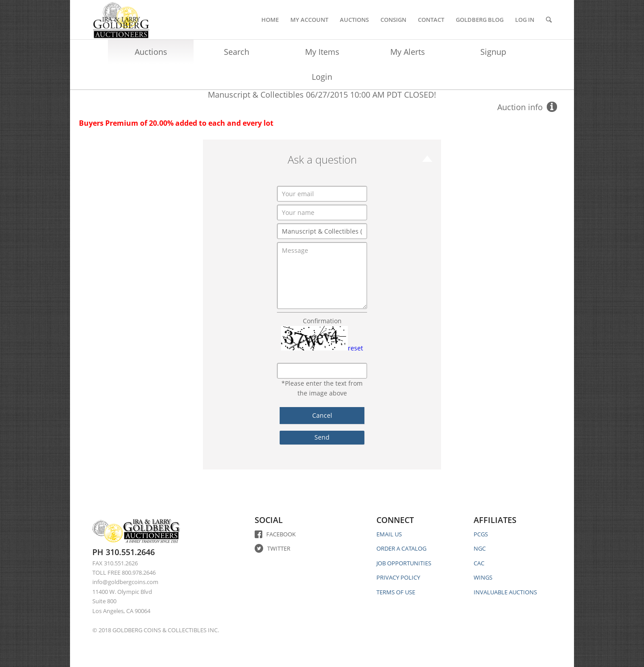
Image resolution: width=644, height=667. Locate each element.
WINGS (483, 577)
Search (237, 52)
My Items (322, 52)
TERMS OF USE (396, 592)
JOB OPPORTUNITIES (404, 563)
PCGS (481, 534)
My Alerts (408, 52)
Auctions (151, 52)
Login (322, 77)
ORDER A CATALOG (401, 548)
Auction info (520, 107)
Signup (493, 52)
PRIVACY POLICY (398, 577)
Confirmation (322, 321)
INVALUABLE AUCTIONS (505, 592)
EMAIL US (389, 534)
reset (355, 348)
